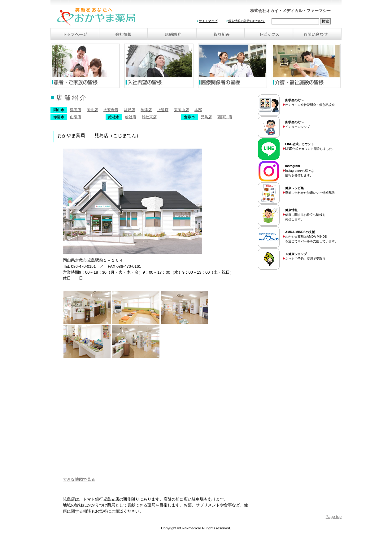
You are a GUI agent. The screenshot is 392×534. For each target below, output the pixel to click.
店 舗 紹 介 (68, 97)
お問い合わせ (317, 34)
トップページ (75, 34)
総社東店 (149, 117)
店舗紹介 (172, 34)
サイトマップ (208, 21)
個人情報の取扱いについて (247, 21)
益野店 (129, 110)
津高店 (76, 110)
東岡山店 (181, 110)
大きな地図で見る (79, 479)
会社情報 (123, 34)
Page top (334, 517)
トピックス (269, 34)
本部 (198, 110)
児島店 (206, 117)
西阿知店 (225, 117)
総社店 (131, 117)
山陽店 (76, 117)
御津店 (146, 110)
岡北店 (92, 110)
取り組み (220, 34)
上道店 (163, 110)
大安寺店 (111, 110)
